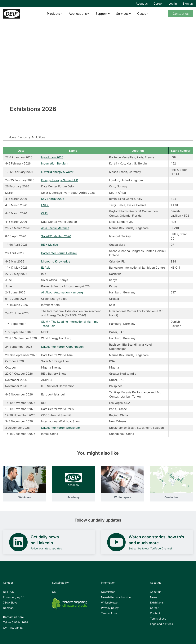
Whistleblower (110, 602)
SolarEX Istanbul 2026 (56, 236)
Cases (142, 14)
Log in (173, 4)
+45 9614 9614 (18, 622)
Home (12, 137)
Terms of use (109, 613)
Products (53, 14)
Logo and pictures (161, 624)
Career (158, 4)
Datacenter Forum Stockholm (61, 428)
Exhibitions (157, 602)
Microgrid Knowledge (56, 261)
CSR (55, 592)
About (24, 137)
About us (142, 4)
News (154, 597)
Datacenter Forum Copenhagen (62, 347)
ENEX (45, 205)
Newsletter (108, 592)
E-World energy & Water (57, 172)
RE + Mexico (50, 245)
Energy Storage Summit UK (60, 180)
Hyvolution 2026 (52, 157)
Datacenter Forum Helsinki (59, 253)
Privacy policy (110, 608)
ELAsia (46, 268)
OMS (44, 213)
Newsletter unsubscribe (116, 597)
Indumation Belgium (55, 163)
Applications (78, 14)
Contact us (181, 14)
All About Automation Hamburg (62, 292)
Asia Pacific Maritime (55, 228)
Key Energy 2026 (53, 199)
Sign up (188, 4)
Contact (155, 613)
